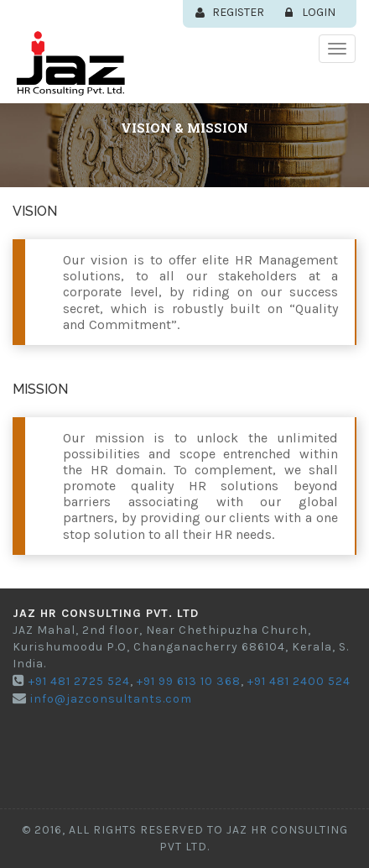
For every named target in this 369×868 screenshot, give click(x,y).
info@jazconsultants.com (109, 699)
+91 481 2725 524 (78, 681)
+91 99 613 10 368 (187, 681)
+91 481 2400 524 (297, 681)
